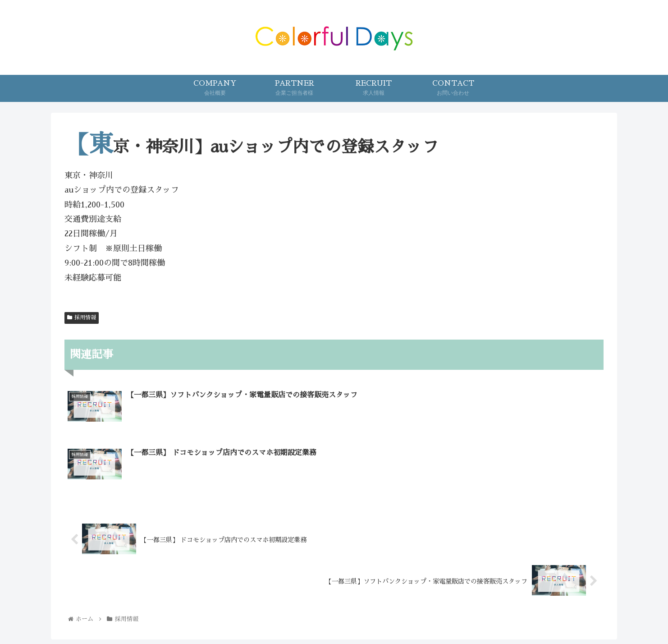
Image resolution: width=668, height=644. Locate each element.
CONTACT (346, 616)
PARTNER (300, 616)
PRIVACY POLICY (404, 616)
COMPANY (253, 616)
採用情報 (82, 317)
